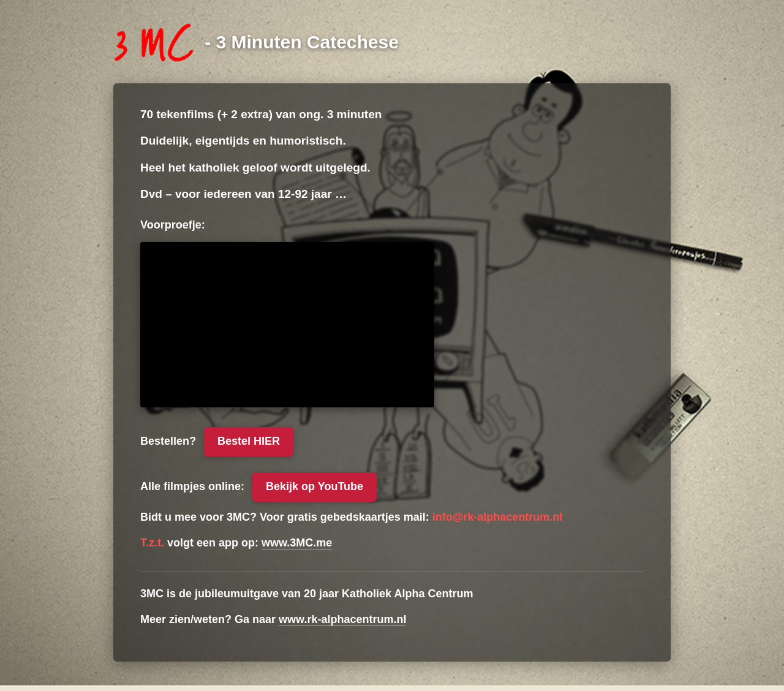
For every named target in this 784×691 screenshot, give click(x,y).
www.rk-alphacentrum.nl (342, 619)
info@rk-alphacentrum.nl (498, 517)
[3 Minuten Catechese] (256, 42)
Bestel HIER (249, 441)
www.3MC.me (297, 543)
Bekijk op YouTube (315, 486)
